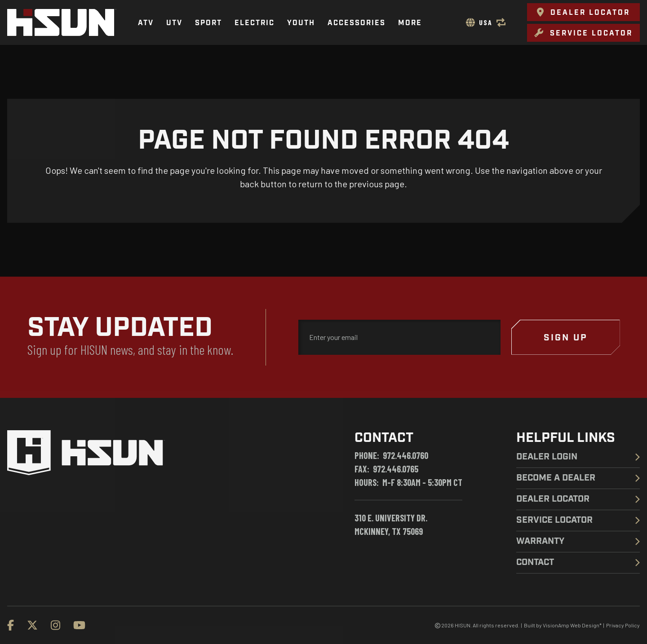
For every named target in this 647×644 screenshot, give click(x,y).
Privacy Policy (623, 625)
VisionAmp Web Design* (572, 625)
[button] (583, 12)
